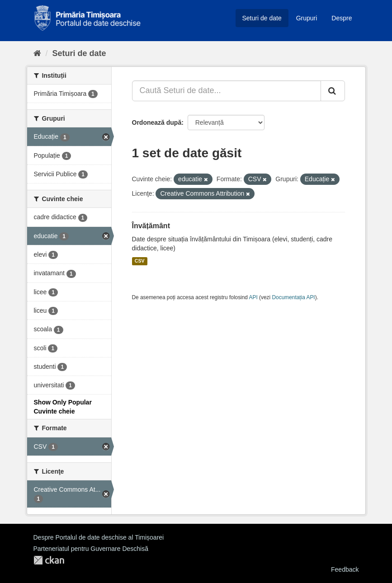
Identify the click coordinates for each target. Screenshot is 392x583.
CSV (140, 261)
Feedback (345, 569)
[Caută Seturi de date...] (227, 91)
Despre (342, 18)
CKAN (49, 560)
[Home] (37, 53)
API (253, 297)
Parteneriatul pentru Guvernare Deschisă (91, 549)
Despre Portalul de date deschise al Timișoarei (99, 537)
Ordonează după (157, 122)
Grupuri (307, 18)
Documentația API (294, 297)
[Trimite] (333, 91)
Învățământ (151, 226)
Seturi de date (262, 18)
